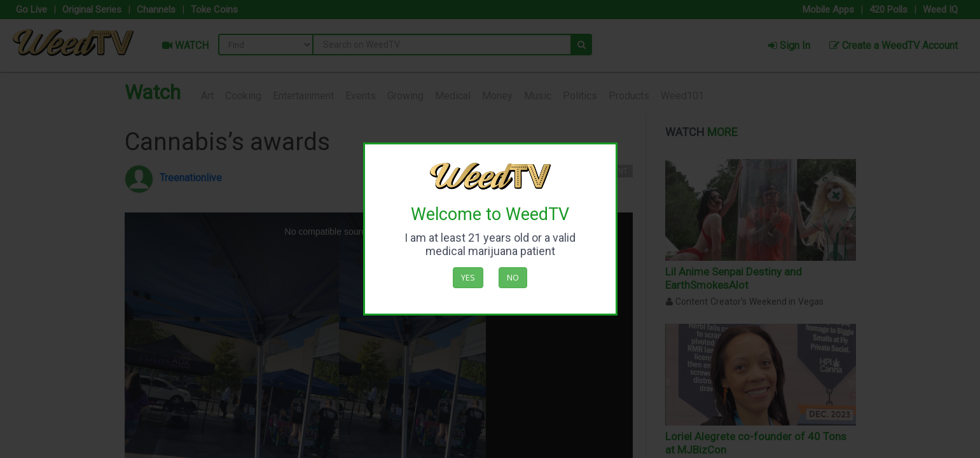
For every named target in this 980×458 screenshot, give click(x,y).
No (513, 277)
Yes (468, 277)
